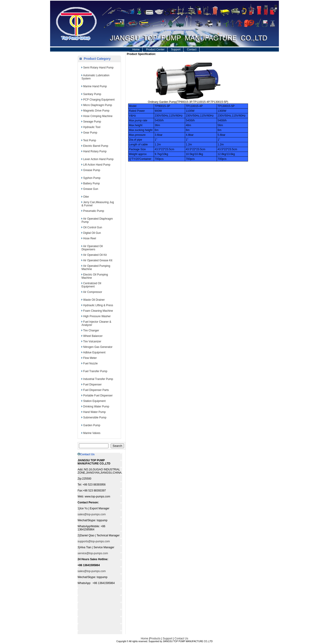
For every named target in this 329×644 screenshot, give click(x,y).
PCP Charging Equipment (99, 100)
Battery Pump (92, 183)
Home (136, 49)
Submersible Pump (95, 418)
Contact (192, 49)
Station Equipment (94, 401)
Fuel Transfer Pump (95, 371)
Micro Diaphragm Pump (98, 105)
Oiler (86, 197)
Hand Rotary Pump (95, 151)
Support (176, 49)
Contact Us (181, 639)
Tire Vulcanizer (92, 341)
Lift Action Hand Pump (97, 165)
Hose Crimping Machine (98, 116)
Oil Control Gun (93, 227)
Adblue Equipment (94, 352)
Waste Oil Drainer (94, 300)
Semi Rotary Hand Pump (98, 68)
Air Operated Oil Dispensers (92, 248)
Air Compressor (93, 292)
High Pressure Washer (97, 316)
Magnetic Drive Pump (96, 111)
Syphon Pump (92, 178)
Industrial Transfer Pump (98, 379)
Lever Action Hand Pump (98, 159)
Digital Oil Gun (92, 233)
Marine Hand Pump (95, 86)
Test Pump (90, 140)
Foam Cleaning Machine (98, 311)
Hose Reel (90, 238)
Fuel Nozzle (90, 363)
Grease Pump (92, 170)
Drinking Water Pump (96, 407)
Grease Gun (91, 189)
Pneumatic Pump (94, 211)
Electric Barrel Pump (96, 146)
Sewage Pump (92, 122)
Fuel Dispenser (93, 385)
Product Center (155, 49)
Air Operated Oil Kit (95, 255)
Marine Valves (92, 433)
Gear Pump (90, 133)
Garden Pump (92, 425)
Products (155, 639)
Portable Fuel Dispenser (98, 396)
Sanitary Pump (92, 94)
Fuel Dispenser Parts (96, 390)
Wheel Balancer (93, 336)
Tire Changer (91, 330)
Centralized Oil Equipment (91, 285)
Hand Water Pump (94, 412)
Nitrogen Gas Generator (98, 347)
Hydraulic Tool (92, 127)
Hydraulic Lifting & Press (98, 305)
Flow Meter (90, 358)
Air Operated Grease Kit (98, 260)
